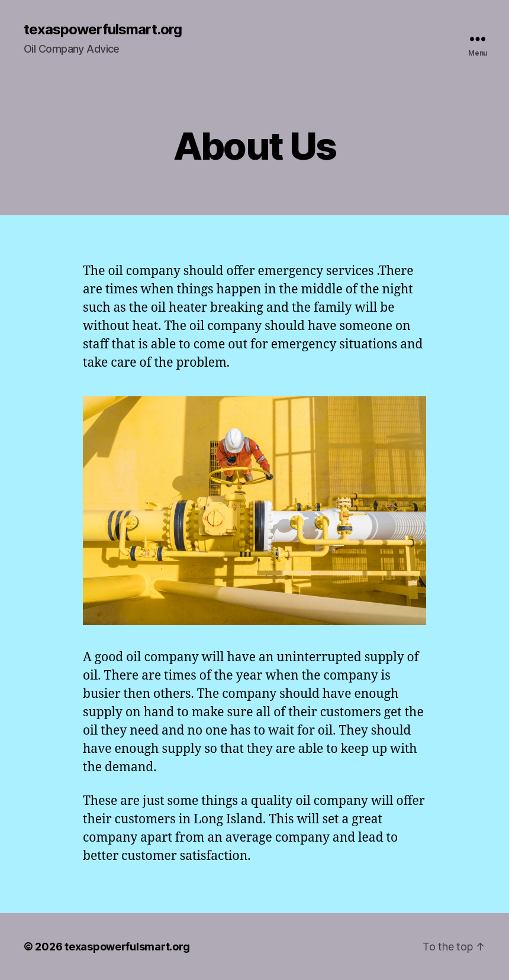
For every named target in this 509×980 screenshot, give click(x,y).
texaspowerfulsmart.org (103, 30)
